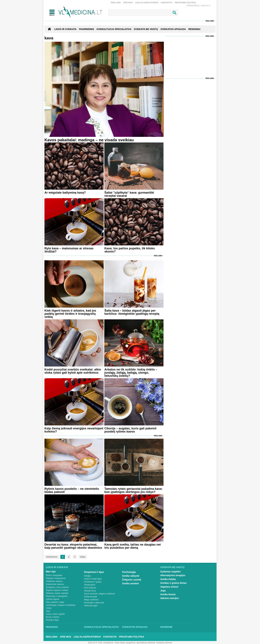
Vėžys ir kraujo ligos (93, 579)
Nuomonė (166, 627)
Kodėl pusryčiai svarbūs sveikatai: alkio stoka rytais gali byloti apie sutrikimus (73, 371)
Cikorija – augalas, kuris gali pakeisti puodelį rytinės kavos (130, 430)
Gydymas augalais (171, 572)
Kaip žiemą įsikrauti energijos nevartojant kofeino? (74, 430)
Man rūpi (51, 572)
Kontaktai (167, 3)
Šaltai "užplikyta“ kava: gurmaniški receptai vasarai (129, 194)
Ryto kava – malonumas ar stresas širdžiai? (69, 250)
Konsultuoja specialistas (101, 627)
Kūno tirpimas (90, 588)
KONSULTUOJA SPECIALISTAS (114, 29)
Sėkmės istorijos (170, 598)
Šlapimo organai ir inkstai (57, 590)
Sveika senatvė (130, 583)
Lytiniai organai (53, 599)
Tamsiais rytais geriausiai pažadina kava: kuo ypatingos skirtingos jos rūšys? (133, 490)
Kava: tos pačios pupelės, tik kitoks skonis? (130, 250)
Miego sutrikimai (91, 600)
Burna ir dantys (53, 617)
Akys (48, 611)
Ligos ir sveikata (65, 29)
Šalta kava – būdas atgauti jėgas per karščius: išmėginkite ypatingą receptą (132, 312)
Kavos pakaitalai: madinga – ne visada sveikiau (89, 140)
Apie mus (128, 3)
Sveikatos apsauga (135, 627)
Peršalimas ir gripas (93, 582)
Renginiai (52, 627)
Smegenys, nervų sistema (57, 587)
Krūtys (49, 608)
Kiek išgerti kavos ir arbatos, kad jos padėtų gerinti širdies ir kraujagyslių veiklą (70, 314)
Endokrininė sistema (55, 584)
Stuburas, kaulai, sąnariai (57, 593)
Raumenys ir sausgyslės (57, 596)
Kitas (83, 557)
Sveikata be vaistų (172, 567)
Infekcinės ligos (91, 606)
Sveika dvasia (168, 594)
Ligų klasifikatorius (147, 3)
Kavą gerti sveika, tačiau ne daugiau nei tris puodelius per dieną (132, 546)
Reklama (116, 3)
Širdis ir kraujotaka (54, 575)
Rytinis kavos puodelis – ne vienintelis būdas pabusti (72, 490)
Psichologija (129, 572)
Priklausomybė (91, 597)
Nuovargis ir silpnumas (94, 603)
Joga (163, 591)
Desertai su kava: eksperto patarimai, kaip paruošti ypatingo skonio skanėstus (73, 546)
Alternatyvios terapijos (173, 575)
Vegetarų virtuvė (169, 587)
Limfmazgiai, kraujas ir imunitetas (61, 605)
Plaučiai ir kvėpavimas (56, 578)
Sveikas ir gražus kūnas (174, 583)
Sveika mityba (168, 579)
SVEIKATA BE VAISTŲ (146, 29)
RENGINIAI (194, 29)
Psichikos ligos (52, 620)
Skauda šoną (90, 591)
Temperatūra (90, 585)
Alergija (87, 576)
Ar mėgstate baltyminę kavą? (65, 193)
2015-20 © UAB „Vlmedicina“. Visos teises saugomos (112, 643)
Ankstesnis (52, 557)
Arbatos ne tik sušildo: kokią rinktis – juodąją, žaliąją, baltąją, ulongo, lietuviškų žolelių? (131, 373)
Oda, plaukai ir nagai (55, 602)
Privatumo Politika (185, 3)
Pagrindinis (87, 29)
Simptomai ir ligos (94, 572)
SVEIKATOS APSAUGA (173, 29)
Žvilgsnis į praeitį (132, 580)
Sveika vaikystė (131, 576)
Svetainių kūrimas (164, 643)
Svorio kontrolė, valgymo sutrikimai (99, 594)
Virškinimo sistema (54, 581)
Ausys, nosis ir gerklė (55, 614)
